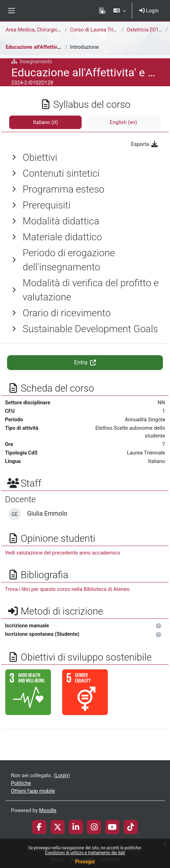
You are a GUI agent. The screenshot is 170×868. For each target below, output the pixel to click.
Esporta (145, 144)
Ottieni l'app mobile (33, 791)
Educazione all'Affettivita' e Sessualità (49, 47)
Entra (85, 362)
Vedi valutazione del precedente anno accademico (63, 553)
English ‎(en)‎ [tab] (124, 122)
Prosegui (85, 862)
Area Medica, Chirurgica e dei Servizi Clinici (55, 30)
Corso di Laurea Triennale (99, 30)
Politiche (21, 783)
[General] (85, 158)
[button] (120, 11)
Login (149, 11)
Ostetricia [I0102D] (148, 30)
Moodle (48, 810)
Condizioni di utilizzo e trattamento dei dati (85, 853)
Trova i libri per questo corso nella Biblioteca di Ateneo (67, 589)
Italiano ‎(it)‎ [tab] (45, 122)
